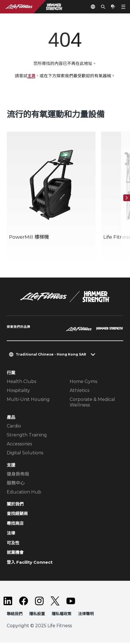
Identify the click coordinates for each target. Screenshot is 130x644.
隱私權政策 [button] (61, 615)
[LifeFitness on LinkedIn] (8, 602)
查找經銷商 (17, 514)
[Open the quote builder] (113, 7)
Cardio (14, 426)
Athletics (79, 391)
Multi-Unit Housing (28, 400)
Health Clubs (21, 382)
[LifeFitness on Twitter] (55, 602)
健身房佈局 (18, 474)
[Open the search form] (103, 7)
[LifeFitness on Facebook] (24, 602)
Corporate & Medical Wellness (92, 402)
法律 (11, 534)
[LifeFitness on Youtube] (71, 602)
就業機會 (15, 554)
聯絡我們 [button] (15, 615)
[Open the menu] (123, 7)
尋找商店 (15, 524)
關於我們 (15, 504)
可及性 (13, 544)
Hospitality (18, 391)
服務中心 (16, 483)
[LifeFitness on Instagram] (39, 602)
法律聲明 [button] (86, 615)
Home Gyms (83, 382)
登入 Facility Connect (31, 564)
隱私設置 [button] (37, 615)
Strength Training (27, 435)
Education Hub (24, 492)
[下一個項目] (127, 198)
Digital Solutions (25, 453)
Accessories (19, 444)
